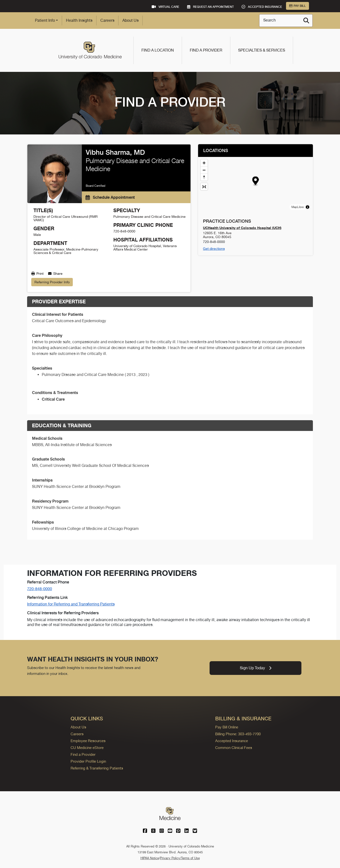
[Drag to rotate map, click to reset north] (204, 177)
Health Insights (79, 20)
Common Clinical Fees (234, 748)
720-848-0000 (40, 589)
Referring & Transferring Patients (97, 768)
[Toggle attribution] (308, 207)
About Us (130, 20)
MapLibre (297, 207)
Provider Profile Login (88, 761)
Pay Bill (297, 6)
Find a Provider (206, 50)
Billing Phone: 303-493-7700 (238, 734)
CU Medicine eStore (87, 748)
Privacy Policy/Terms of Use (180, 858)
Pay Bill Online (227, 727)
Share (55, 274)
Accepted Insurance (232, 741)
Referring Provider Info (52, 282)
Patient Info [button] (45, 20)
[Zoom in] (204, 163)
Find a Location (158, 50)
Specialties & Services (262, 50)
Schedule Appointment (110, 197)
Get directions (214, 249)
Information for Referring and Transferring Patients (71, 604)
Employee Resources (88, 741)
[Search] (306, 21)
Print (37, 274)
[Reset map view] (204, 187)
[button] (256, 181)
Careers (107, 20)
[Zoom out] (204, 170)
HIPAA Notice (150, 858)
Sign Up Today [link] (256, 668)
